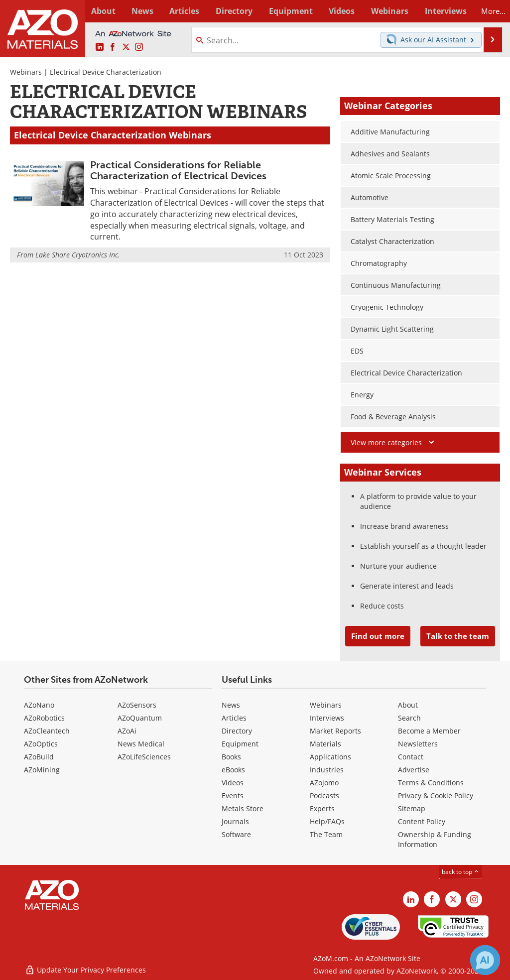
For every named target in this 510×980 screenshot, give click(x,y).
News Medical (141, 744)
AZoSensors (137, 705)
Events (233, 796)
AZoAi (127, 731)
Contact (411, 757)
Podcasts (324, 796)
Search (409, 718)
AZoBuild (39, 757)
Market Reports (335, 731)
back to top (461, 871)
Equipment (240, 744)
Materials (325, 744)
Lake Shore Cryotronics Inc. (78, 255)
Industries (327, 770)
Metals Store (243, 808)
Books (231, 757)
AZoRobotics (44, 718)
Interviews (327, 718)
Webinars (26, 72)
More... (488, 11)
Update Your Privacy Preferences (85, 967)
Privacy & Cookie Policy (436, 796)
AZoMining (42, 770)
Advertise (414, 770)
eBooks (233, 770)
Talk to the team (458, 636)
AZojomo (324, 783)
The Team (326, 834)
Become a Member (429, 731)
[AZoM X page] (126, 47)
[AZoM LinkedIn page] (100, 47)
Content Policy (422, 821)
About (408, 705)
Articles (234, 718)
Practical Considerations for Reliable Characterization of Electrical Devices (178, 170)
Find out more (378, 636)
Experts (322, 808)
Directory (230, 11)
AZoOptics (41, 744)
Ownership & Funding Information (435, 839)
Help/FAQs (327, 821)
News (231, 705)
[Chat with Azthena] (485, 960)
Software (236, 834)
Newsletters (418, 744)
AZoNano (39, 705)
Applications (330, 757)
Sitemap (412, 808)
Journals (235, 821)
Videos (233, 783)
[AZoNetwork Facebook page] (113, 47)
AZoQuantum (140, 718)
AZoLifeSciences (144, 757)
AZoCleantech (47, 731)
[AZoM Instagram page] (139, 47)
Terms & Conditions (431, 783)
